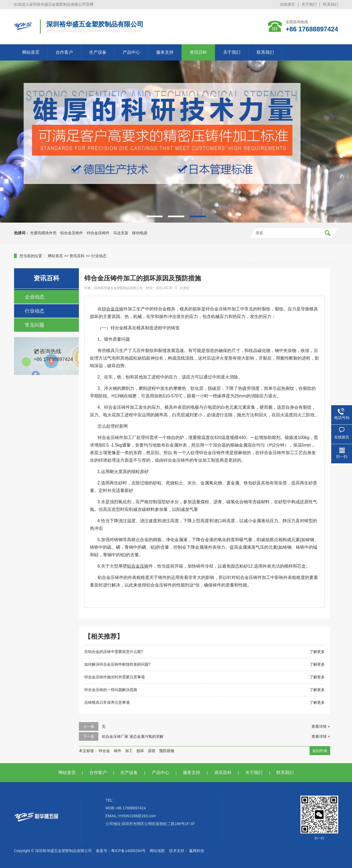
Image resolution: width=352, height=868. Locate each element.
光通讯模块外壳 (43, 233)
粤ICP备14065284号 (128, 851)
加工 (129, 751)
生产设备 (98, 52)
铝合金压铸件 (72, 233)
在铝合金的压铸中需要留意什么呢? (114, 652)
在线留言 (287, 4)
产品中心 (131, 52)
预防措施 (167, 751)
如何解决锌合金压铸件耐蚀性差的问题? (118, 664)
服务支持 (165, 52)
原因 (152, 751)
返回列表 (320, 751)
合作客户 (64, 52)
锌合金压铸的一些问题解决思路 (111, 690)
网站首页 (31, 52)
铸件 (118, 751)
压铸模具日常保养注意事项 (107, 702)
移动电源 (140, 233)
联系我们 (331, 4)
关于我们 (309, 4)
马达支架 (121, 233)
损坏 (140, 751)
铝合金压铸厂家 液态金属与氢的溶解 (133, 736)
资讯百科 (198, 52)
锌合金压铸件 (98, 233)
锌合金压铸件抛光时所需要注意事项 (115, 677)
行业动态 (99, 256)
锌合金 (104, 751)
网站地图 (157, 851)
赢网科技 (197, 851)
